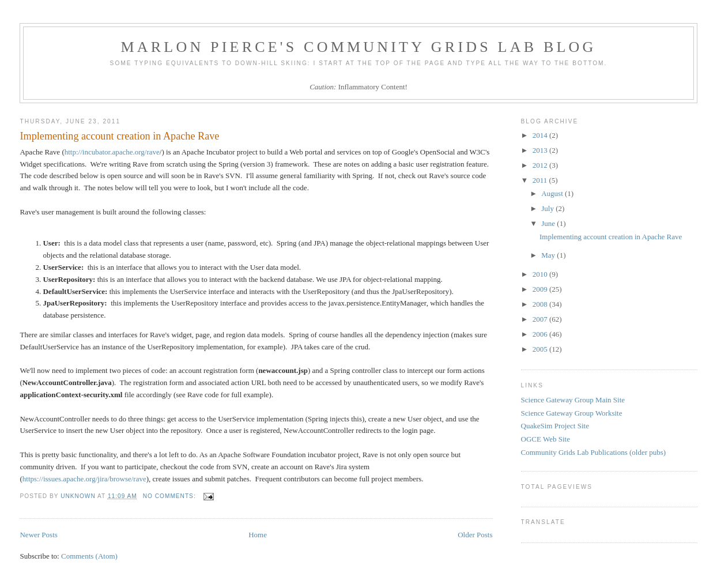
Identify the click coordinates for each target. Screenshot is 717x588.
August (553, 193)
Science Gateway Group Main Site (573, 400)
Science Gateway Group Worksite (572, 413)
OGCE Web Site (546, 439)
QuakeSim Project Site (555, 426)
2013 (541, 150)
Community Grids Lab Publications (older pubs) (594, 452)
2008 (541, 304)
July (548, 208)
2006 (541, 334)
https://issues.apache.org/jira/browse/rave (84, 479)
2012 (541, 165)
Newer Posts (38, 535)
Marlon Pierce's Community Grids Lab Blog (359, 47)
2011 (541, 180)
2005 (541, 349)
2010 (541, 274)
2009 (541, 289)
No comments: (171, 496)
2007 (541, 319)
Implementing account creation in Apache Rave (119, 136)
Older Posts (475, 535)
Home (258, 535)
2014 (541, 135)
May (549, 255)
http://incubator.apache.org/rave (112, 152)
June (549, 223)
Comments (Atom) (89, 556)
